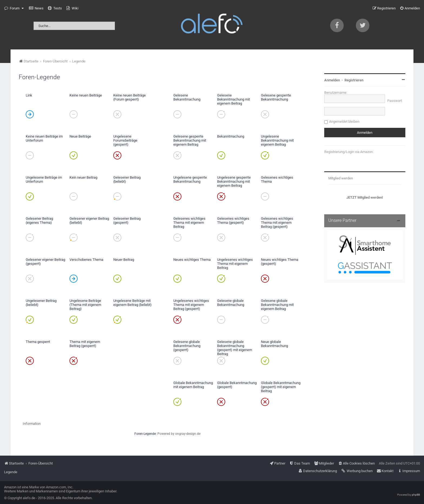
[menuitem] (36, 8)
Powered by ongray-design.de (179, 434)
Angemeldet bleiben (344, 121)
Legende (11, 472)
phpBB (416, 495)
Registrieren (354, 80)
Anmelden (332, 80)
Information (32, 424)
